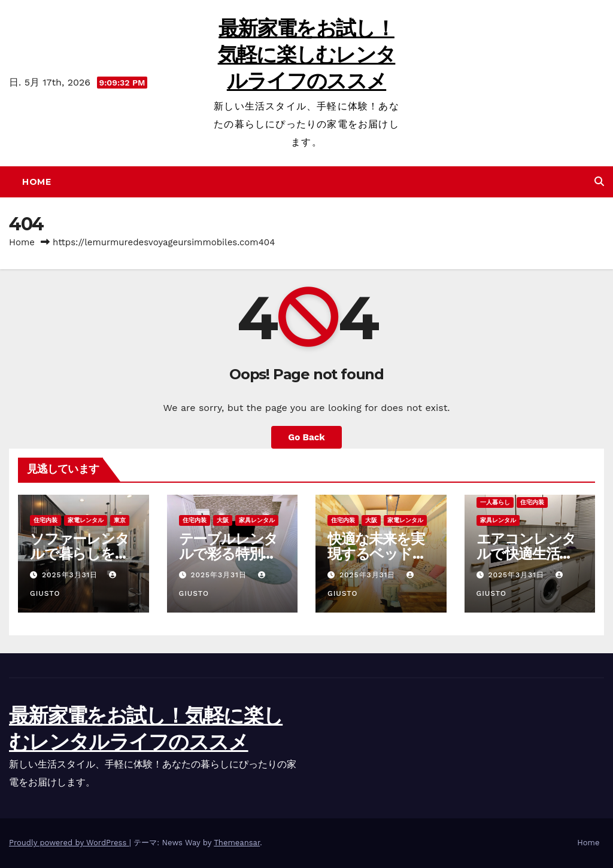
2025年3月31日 (71, 575)
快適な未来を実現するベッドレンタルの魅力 (377, 554)
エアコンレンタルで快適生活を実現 (526, 554)
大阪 (223, 520)
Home (37, 182)
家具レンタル (257, 520)
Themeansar (237, 843)
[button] (599, 182)
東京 (120, 520)
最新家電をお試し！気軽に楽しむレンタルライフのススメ (307, 54)
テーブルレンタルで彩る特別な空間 (229, 554)
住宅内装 (45, 520)
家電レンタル (86, 520)
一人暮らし (495, 502)
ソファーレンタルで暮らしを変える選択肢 (80, 554)
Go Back (306, 437)
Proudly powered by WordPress (69, 843)
